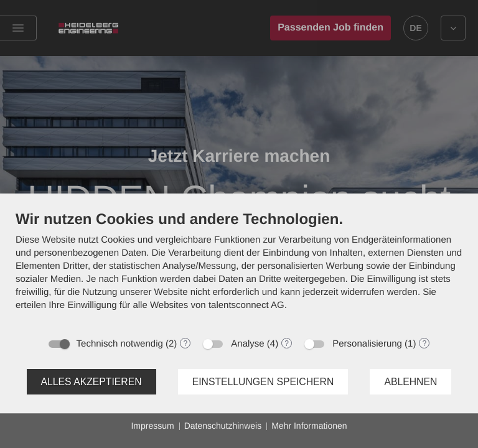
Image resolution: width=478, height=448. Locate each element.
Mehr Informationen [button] (309, 426)
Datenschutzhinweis (223, 426)
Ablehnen (410, 382)
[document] (239, 270)
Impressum (152, 426)
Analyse (247, 344)
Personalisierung (367, 344)
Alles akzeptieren (91, 382)
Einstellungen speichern (263, 382)
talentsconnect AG (246, 305)
